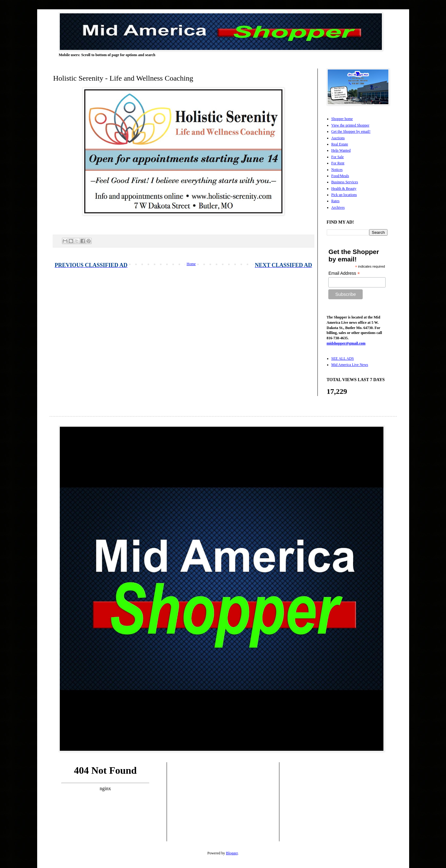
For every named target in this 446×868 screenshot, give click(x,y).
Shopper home (342, 119)
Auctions (338, 138)
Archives (338, 207)
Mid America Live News (350, 365)
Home (191, 264)
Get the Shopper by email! (351, 131)
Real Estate (340, 144)
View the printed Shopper (350, 125)
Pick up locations (344, 195)
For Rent (338, 163)
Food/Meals (340, 176)
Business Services (345, 182)
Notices (337, 170)
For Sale (338, 157)
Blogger (232, 853)
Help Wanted (341, 150)
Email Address (344, 273)
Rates (336, 201)
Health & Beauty (344, 189)
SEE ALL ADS (343, 358)
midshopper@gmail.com (346, 343)
